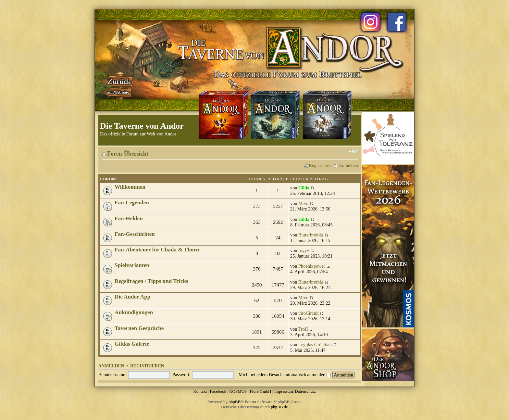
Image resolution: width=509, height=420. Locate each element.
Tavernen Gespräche (139, 328)
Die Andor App (132, 297)
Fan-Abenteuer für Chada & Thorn (157, 250)
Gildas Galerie (132, 344)
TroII (303, 329)
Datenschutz (305, 391)
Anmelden (348, 165)
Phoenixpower (312, 266)
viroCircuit (309, 313)
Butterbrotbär (311, 235)
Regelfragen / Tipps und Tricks (151, 281)
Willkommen (130, 187)
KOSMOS (238, 391)
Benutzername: (112, 375)
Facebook (218, 391)
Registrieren (320, 165)
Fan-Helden (129, 218)
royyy (304, 250)
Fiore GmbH (260, 391)
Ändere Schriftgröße (353, 151)
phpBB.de (279, 407)
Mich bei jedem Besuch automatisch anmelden (285, 375)
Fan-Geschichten (135, 234)
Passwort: (181, 375)
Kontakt (200, 391)
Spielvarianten (132, 265)
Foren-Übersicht (128, 154)
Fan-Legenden (132, 203)
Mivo (303, 203)
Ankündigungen (134, 312)
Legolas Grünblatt (315, 345)
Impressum (284, 391)
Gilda (304, 188)
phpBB (235, 402)
